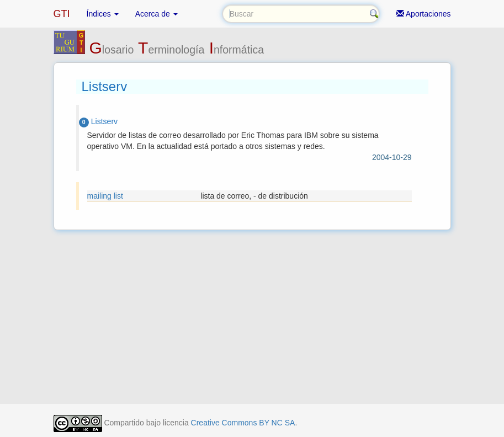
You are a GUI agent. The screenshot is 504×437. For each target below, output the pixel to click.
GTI (62, 14)
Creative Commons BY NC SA (243, 423)
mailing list (105, 196)
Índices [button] (103, 14)
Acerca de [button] (156, 14)
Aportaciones (424, 14)
